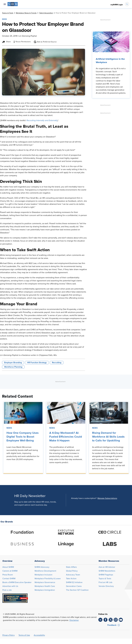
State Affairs (71, 567)
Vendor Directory (106, 586)
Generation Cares (74, 586)
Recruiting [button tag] (57, 363)
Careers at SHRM (10, 571)
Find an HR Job (105, 582)
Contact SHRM (9, 579)
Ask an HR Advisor (107, 567)
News (9, 428)
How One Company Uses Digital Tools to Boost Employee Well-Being (23, 437)
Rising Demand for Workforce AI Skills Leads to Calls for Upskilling (108, 437)
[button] (107, 498)
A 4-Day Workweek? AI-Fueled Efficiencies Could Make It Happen (66, 437)
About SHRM (8, 567)
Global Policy (72, 571)
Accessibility (39, 635)
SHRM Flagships (106, 575)
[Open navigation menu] (5, 4)
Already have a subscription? (84, 498)
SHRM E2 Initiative (74, 582)
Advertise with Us (10, 586)
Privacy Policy (9, 635)
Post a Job (7, 590)
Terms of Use (24, 635)
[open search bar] (127, 4)
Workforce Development (45, 571)
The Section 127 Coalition (77, 590)
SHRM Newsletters (107, 571)
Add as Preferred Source (45, 42)
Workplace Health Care (45, 586)
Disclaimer (74, 620)
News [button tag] (4, 19)
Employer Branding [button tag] (13, 363)
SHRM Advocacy (42, 567)
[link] (8, 13)
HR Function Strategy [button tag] (37, 363)
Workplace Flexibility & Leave (48, 579)
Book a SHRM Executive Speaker (17, 582)
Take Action (71, 579)
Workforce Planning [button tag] (13, 367)
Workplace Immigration (45, 590)
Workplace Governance (45, 582)
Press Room (8, 575)
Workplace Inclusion (43, 575)
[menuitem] (13, 4)
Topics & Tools (105, 579)
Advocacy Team (73, 575)
